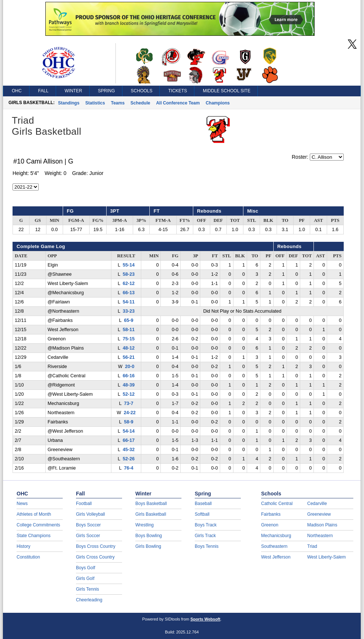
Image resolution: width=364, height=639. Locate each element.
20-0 (130, 367)
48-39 (129, 385)
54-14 (129, 431)
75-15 (129, 339)
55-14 (129, 265)
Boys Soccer (88, 525)
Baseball (203, 504)
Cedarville (317, 504)
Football (84, 504)
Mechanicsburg (276, 536)
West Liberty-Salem (326, 557)
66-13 (129, 293)
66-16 (129, 376)
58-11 (129, 330)
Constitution (28, 557)
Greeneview (319, 514)
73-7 (129, 403)
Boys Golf (86, 568)
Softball (202, 514)
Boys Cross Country (96, 546)
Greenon (270, 525)
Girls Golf (85, 578)
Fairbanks (271, 514)
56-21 (129, 357)
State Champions (34, 536)
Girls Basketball (151, 514)
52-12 (129, 394)
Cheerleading (89, 600)
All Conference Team (178, 103)
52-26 (129, 459)
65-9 (129, 320)
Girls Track (205, 536)
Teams (118, 103)
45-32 (129, 450)
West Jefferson (276, 557)
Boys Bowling (149, 536)
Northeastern (320, 536)
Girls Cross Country (95, 557)
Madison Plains (322, 525)
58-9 (129, 422)
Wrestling (145, 525)
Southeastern (274, 546)
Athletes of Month (34, 514)
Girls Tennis (87, 589)
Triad (312, 546)
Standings (69, 103)
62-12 (129, 284)
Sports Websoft (205, 619)
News (22, 504)
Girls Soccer (88, 536)
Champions (218, 103)
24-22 (129, 413)
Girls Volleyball (91, 514)
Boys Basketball (151, 504)
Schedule (140, 103)
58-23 (129, 274)
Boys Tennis (207, 546)
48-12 (129, 348)
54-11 (129, 302)
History (23, 546)
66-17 (129, 440)
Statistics (95, 103)
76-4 (129, 468)
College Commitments (38, 525)
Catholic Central (277, 504)
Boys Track (206, 525)
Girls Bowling (148, 546)
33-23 (129, 311)
